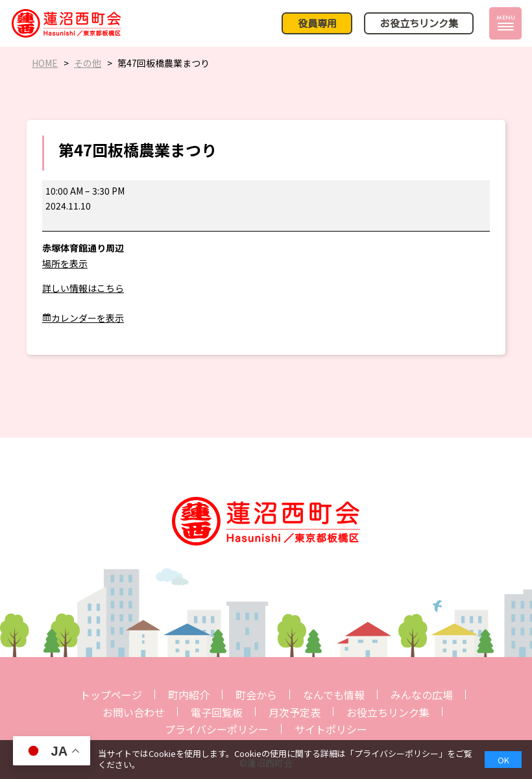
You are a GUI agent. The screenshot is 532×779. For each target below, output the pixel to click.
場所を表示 (65, 263)
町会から (256, 695)
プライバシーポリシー (217, 729)
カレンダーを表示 (88, 318)
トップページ (111, 695)
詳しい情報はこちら (83, 288)
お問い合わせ (134, 712)
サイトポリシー (331, 729)
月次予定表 (295, 712)
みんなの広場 (422, 695)
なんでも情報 (334, 695)
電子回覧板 (217, 712)
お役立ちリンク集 (388, 712)
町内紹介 (189, 695)
